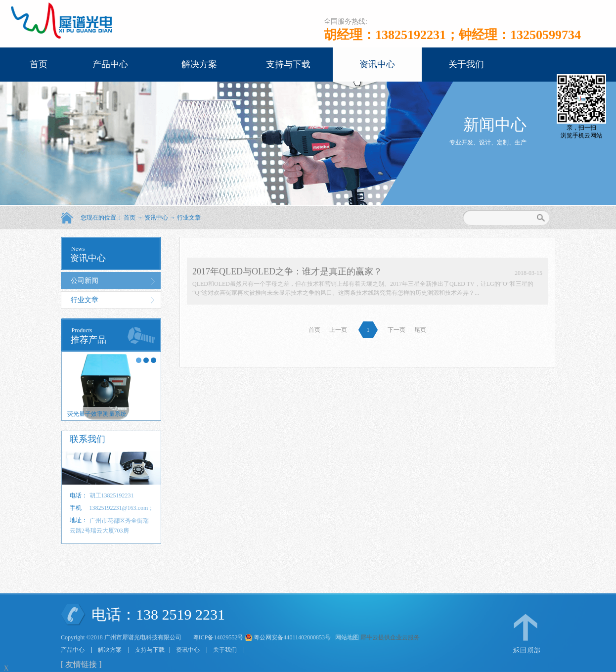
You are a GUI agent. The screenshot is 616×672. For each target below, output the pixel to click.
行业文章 (189, 218)
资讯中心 (156, 218)
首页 (39, 64)
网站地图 (346, 637)
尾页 (420, 330)
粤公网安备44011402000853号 (292, 637)
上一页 (338, 330)
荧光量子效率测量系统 (97, 414)
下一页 (396, 330)
